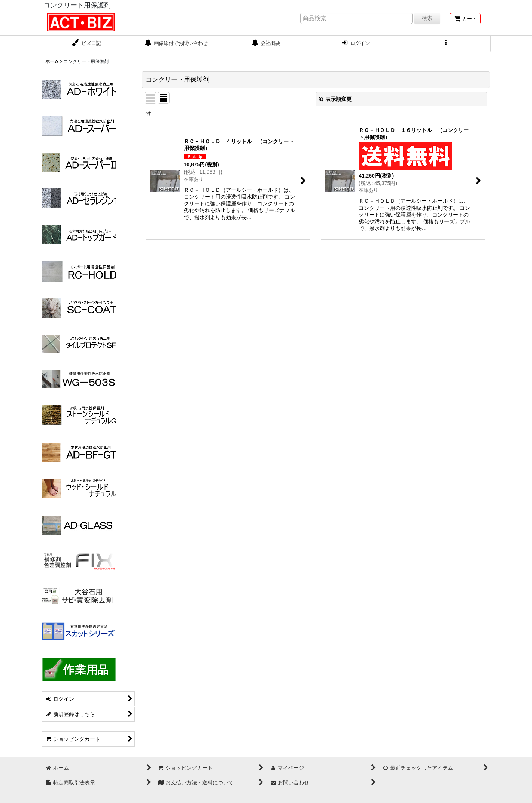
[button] (446, 44)
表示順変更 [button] (335, 99)
